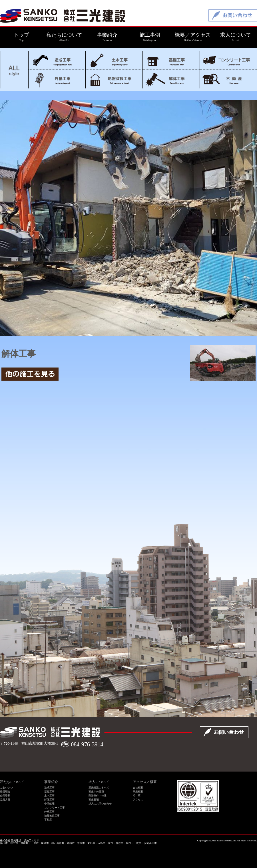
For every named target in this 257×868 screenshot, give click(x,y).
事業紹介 (51, 782)
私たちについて (12, 782)
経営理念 (5, 792)
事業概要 (138, 792)
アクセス (138, 800)
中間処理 (49, 804)
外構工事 (57, 79)
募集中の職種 (96, 792)
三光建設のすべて (99, 788)
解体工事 (171, 79)
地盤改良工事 (114, 79)
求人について (99, 782)
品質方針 (5, 800)
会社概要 (138, 788)
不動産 (228, 79)
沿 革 (137, 796)
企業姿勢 (5, 796)
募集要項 (94, 800)
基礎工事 (171, 60)
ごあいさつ (6, 788)
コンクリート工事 (228, 60)
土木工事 (114, 60)
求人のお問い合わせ (100, 804)
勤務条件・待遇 (98, 796)
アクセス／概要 (145, 782)
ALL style (14, 70)
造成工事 (57, 60)
